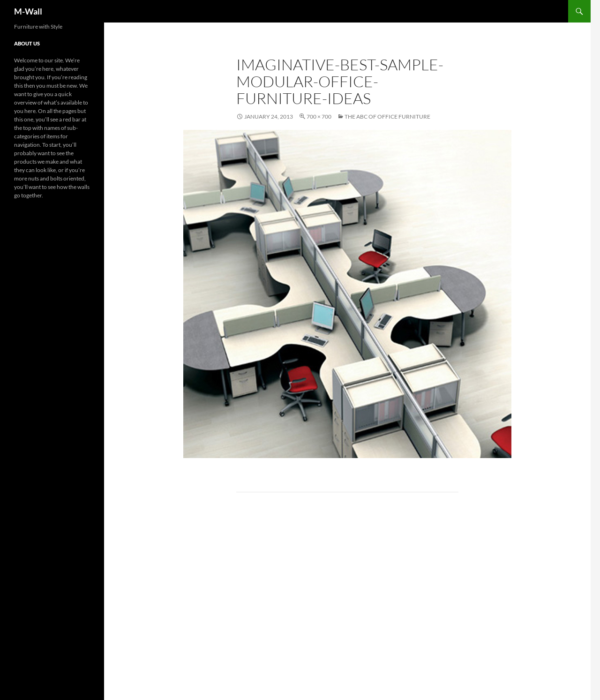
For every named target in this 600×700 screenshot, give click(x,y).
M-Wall (28, 11)
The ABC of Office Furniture (387, 117)
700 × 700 (319, 117)
